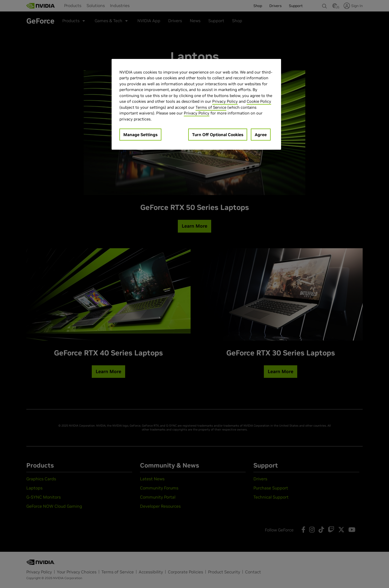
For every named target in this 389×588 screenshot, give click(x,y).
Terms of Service (211, 107)
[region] (196, 104)
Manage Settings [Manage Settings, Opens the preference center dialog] (140, 135)
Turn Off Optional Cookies (218, 135)
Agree (261, 135)
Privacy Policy (225, 101)
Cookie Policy (259, 101)
